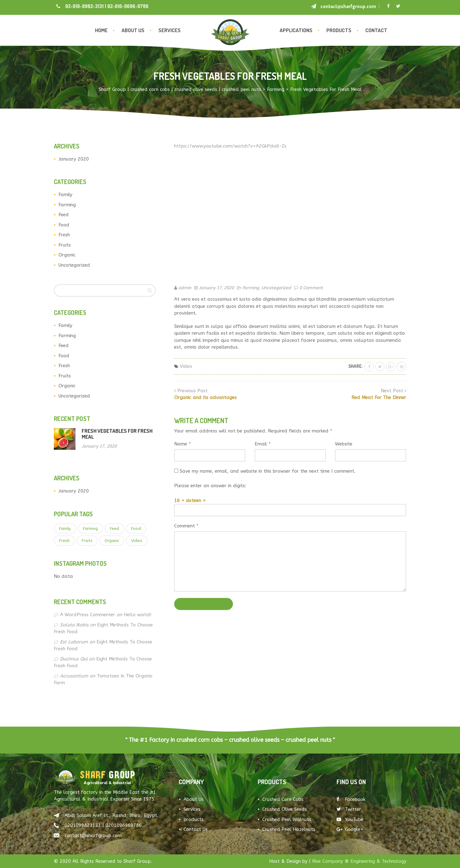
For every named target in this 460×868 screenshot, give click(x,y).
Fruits (65, 245)
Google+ (350, 829)
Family (65, 195)
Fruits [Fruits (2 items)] (87, 541)
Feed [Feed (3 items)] (114, 529)
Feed (64, 215)
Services (170, 30)
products (193, 819)
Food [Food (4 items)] (136, 529)
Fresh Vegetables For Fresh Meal (117, 434)
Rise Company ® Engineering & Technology (359, 861)
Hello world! (138, 615)
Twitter (349, 809)
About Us (133, 30)
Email (263, 444)
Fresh (64, 235)
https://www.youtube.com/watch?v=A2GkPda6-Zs (230, 146)
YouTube (350, 819)
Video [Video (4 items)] (137, 541)
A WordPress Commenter (88, 615)
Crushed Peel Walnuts (287, 819)
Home (101, 30)
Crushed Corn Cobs (283, 799)
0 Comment (311, 288)
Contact (376, 30)
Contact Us (196, 829)
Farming (67, 205)
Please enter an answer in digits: (210, 486)
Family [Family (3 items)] (65, 529)
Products (339, 30)
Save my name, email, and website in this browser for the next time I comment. (268, 471)
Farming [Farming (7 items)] (90, 529)
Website (344, 444)
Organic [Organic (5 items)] (112, 541)
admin (185, 288)
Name (183, 444)
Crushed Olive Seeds (285, 809)
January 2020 (74, 159)
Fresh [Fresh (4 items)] (64, 541)
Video (186, 366)
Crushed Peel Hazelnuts (289, 829)
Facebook (351, 799)
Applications (296, 30)
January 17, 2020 (216, 288)
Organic (67, 255)
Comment (186, 526)
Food (64, 225)
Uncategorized (74, 265)
